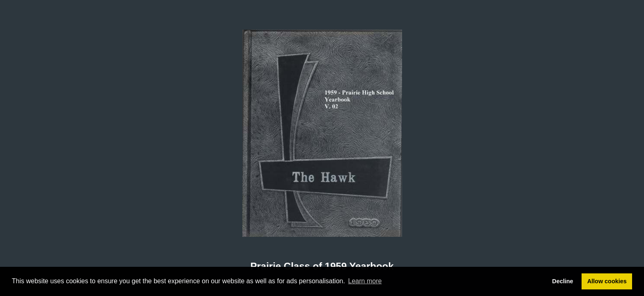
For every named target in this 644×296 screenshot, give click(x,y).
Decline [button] (562, 281)
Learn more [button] (365, 281)
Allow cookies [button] (607, 281)
